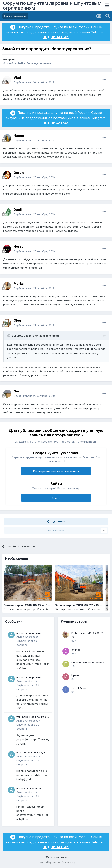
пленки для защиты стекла (29, 788)
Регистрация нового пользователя (56, 471)
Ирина (75, 675)
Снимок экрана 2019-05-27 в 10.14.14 (29, 605)
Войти (56, 498)
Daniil (18, 210)
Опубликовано (34, 82)
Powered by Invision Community (56, 862)
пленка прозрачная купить (29, 633)
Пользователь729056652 (88, 662)
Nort (17, 391)
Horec (19, 246)
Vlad (14, 59)
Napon (19, 136)
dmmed (76, 650)
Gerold (19, 173)
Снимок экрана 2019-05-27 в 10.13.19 (80, 605)
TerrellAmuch (80, 688)
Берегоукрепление (39, 63)
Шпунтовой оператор (21, 609)
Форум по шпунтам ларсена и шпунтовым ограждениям (52, 5)
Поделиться (56, 521)
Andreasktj (32, 637)
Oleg (17, 320)
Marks (19, 284)
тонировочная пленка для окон (33, 717)
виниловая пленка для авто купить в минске (31, 753)
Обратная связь (56, 857)
